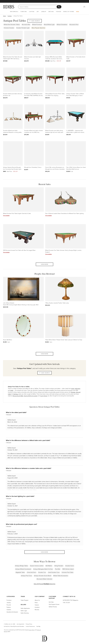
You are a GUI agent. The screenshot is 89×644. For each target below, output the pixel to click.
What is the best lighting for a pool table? (20, 496)
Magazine (71, 600)
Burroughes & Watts (18, 396)
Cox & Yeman (44, 396)
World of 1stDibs (69, 12)
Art (38, 12)
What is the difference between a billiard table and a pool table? (28, 440)
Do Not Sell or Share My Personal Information (14, 626)
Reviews (37, 610)
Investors (37, 607)
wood (73, 388)
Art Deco (16, 394)
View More (45, 264)
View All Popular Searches (44, 584)
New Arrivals (14, 12)
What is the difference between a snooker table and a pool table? (29, 468)
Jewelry (44, 12)
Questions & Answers (12, 612)
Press (36, 603)
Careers (37, 605)
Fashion (59, 12)
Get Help (51, 602)
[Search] (38, 7)
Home (4, 16)
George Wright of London (31, 396)
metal (12, 390)
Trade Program (25, 600)
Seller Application (25, 608)
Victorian (73, 392)
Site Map (38, 626)
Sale (78, 12)
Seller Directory (25, 613)
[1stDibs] (9, 7)
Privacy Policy (29, 624)
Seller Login (24, 611)
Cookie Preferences (30, 626)
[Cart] (84, 7)
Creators (9, 610)
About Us (37, 600)
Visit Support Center (54, 604)
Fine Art (9, 605)
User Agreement (20, 624)
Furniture (24, 12)
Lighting (32, 12)
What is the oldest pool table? (16, 412)
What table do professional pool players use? (21, 524)
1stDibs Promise (53, 607)
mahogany (78, 388)
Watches (51, 12)
